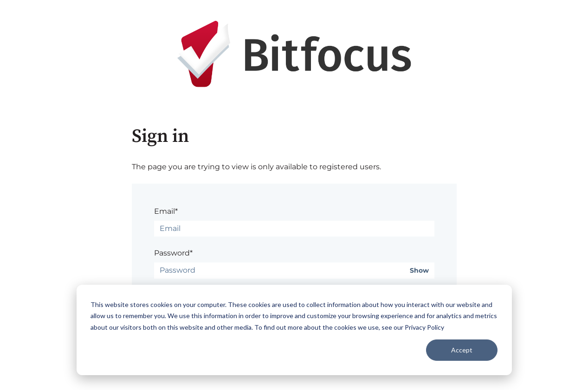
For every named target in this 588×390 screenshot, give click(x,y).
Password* (173, 253)
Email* (166, 211)
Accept (462, 350)
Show (419, 271)
